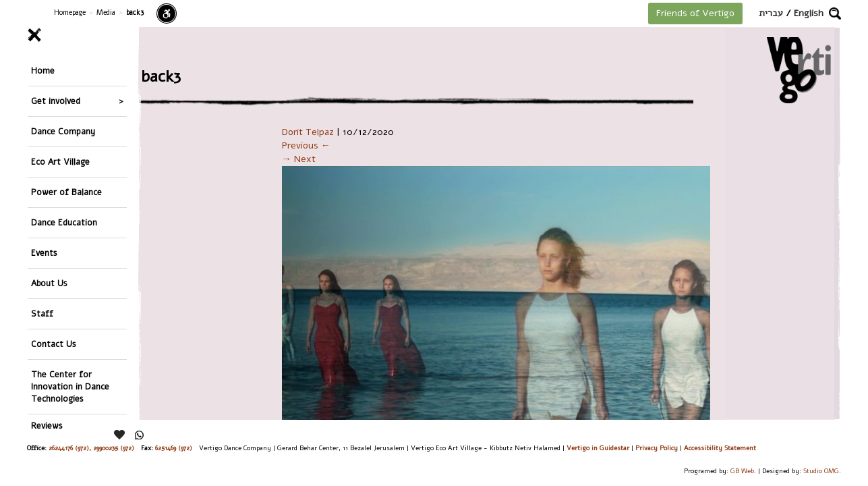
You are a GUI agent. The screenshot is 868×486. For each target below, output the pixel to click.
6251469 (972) (174, 448)
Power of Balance (66, 192)
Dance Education (64, 222)
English (809, 13)
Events (44, 253)
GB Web (742, 471)
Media (106, 12)
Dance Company (63, 131)
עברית (771, 13)
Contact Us (54, 344)
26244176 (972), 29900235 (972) (91, 448)
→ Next (299, 159)
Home (43, 71)
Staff (42, 314)
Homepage (70, 12)
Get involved (56, 101)
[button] (835, 13)
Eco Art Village (60, 162)
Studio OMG (821, 471)
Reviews (47, 426)
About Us (49, 283)
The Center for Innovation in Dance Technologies (70, 386)
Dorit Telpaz (308, 132)
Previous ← (306, 145)
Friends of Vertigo (695, 13)
